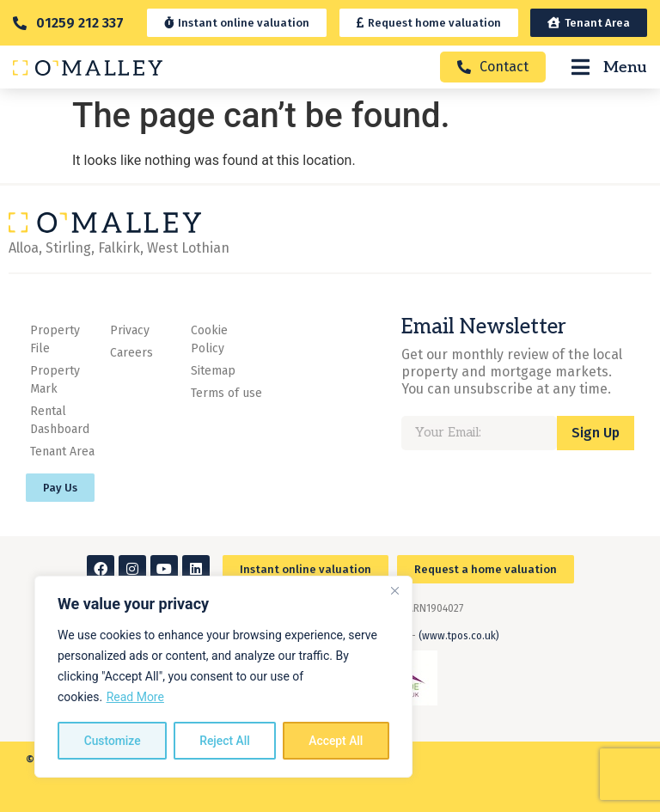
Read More (135, 698)
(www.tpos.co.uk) (459, 636)
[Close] (394, 591)
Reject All (225, 741)
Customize (112, 741)
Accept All (336, 741)
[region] (223, 677)
